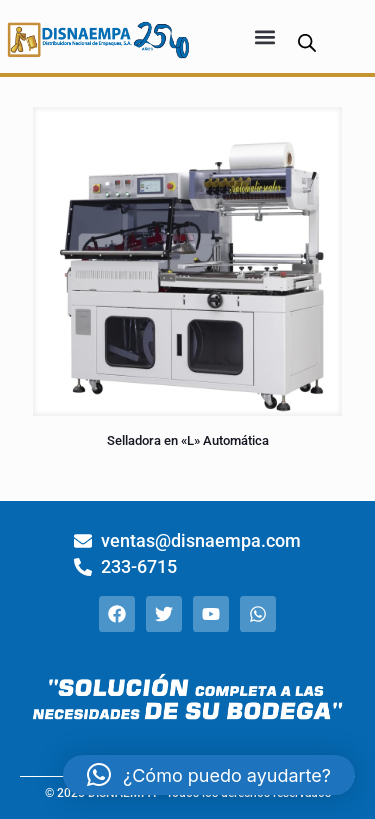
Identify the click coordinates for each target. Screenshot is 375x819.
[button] (265, 36)
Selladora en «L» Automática (188, 440)
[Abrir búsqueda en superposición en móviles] (307, 42)
